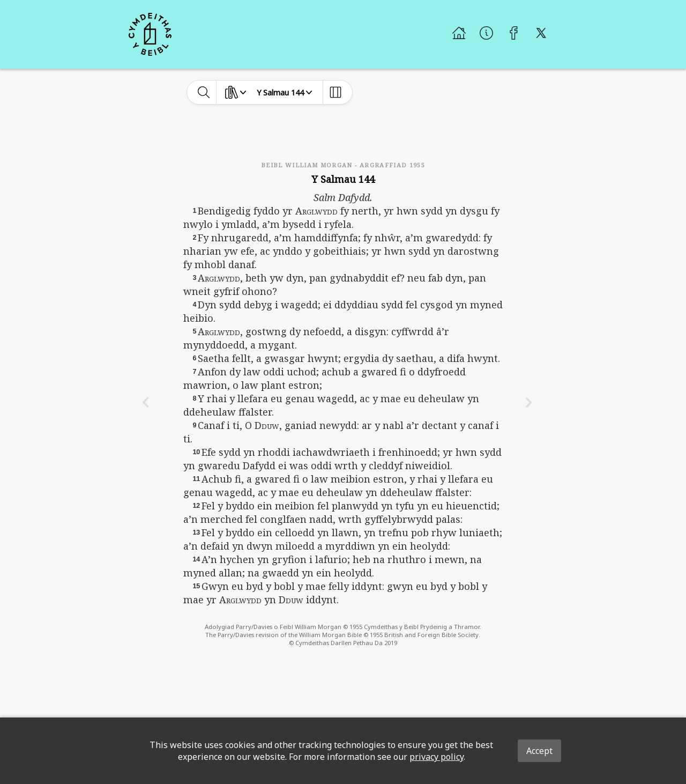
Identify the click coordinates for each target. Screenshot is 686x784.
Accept (539, 751)
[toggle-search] (204, 92)
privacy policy (437, 757)
